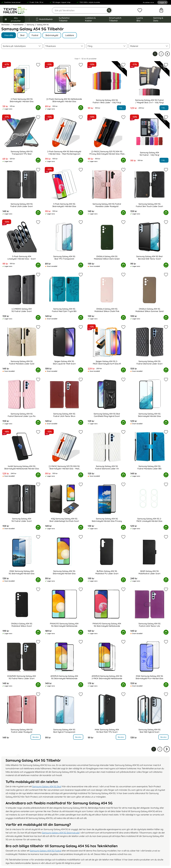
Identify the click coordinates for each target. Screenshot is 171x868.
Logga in (162, 2)
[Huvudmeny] (14, 19)
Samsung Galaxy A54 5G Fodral (46, 851)
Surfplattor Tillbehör (64, 19)
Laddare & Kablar (90, 19)
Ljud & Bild (140, 19)
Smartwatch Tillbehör (115, 19)
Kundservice (148, 2)
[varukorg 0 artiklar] (161, 10)
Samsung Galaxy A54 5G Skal (47, 786)
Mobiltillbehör (44, 19)
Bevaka (36, 737)
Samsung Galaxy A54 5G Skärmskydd (61, 833)
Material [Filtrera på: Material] (134, 46)
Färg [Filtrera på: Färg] (90, 46)
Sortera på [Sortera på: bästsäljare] (14, 46)
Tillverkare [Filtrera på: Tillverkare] (50, 46)
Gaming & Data (158, 19)
